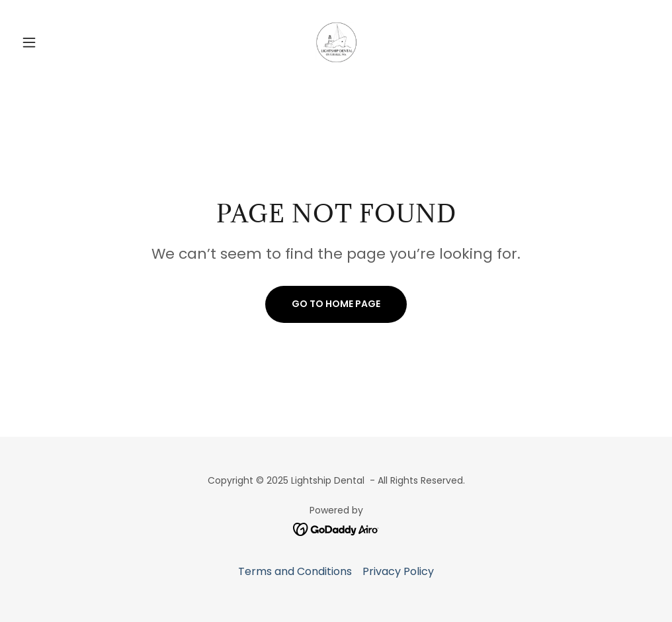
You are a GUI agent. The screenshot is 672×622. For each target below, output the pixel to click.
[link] (336, 42)
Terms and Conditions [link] (295, 571)
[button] (64, 42)
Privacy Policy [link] (398, 571)
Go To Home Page (336, 304)
